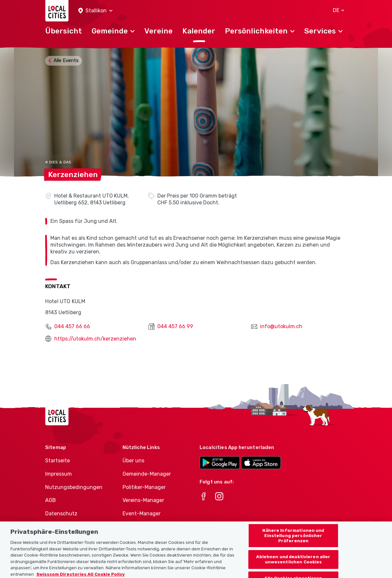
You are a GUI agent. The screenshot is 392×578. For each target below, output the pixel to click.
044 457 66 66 (72, 326)
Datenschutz (61, 514)
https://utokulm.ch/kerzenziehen (95, 339)
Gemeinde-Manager (147, 474)
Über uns (133, 461)
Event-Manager (142, 514)
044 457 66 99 (175, 326)
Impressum (59, 474)
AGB (51, 500)
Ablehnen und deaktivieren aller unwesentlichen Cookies (293, 563)
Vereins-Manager (143, 500)
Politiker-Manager (144, 487)
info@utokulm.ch (281, 326)
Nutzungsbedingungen (74, 487)
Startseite (58, 461)
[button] (95, 11)
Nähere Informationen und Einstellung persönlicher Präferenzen (293, 539)
